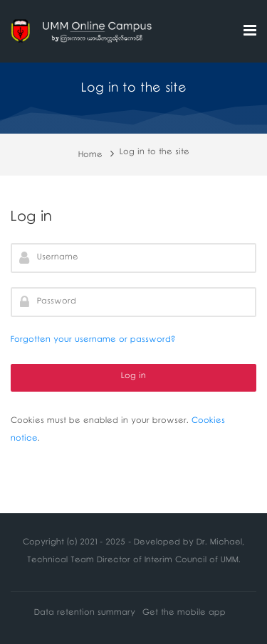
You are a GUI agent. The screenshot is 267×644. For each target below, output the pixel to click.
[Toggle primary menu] (250, 32)
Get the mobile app (184, 614)
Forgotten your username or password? (93, 341)
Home (90, 156)
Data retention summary (85, 614)
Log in (133, 377)
